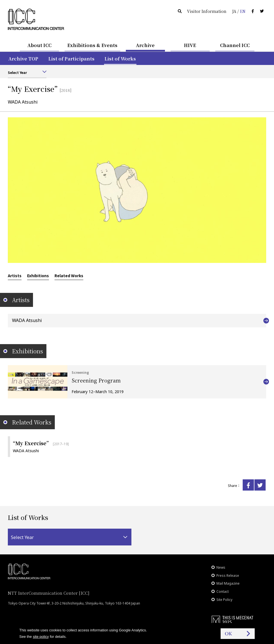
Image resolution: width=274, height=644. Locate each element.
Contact (223, 591)
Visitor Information (207, 11)
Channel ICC (235, 45)
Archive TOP (23, 59)
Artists (15, 276)
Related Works (69, 276)
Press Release (228, 576)
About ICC (39, 45)
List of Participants (71, 59)
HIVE (190, 45)
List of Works (120, 59)
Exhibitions (38, 276)
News (221, 567)
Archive (145, 45)
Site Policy (224, 600)
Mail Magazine (228, 583)
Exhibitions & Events (92, 45)
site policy (41, 637)
